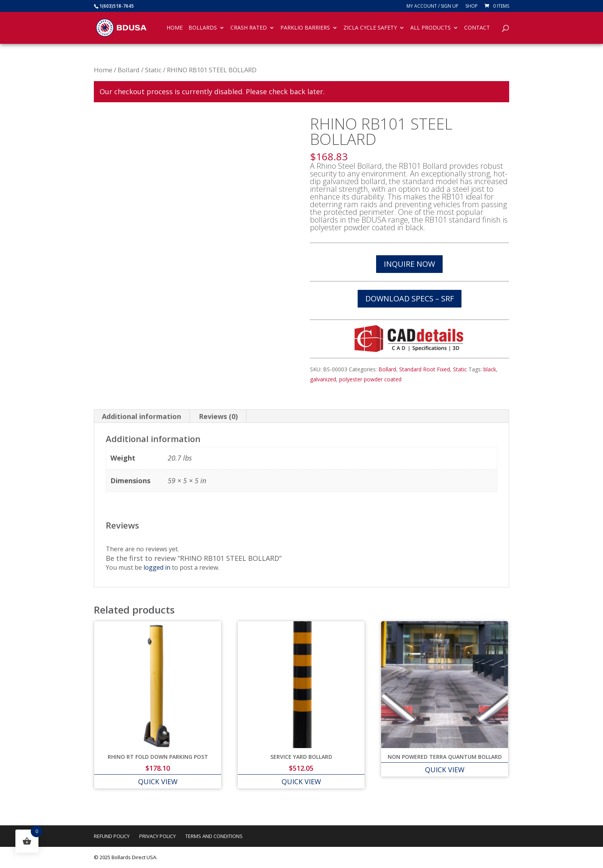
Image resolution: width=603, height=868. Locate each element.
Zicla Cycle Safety (370, 28)
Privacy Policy (157, 836)
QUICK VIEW (158, 782)
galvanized (323, 379)
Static (153, 70)
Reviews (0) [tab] (218, 416)
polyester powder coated (370, 379)
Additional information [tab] (142, 416)
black (490, 369)
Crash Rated (249, 28)
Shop (471, 7)
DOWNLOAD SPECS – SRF (410, 298)
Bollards (203, 28)
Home (175, 28)
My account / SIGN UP (432, 7)
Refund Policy (112, 836)
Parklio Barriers (305, 28)
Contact (477, 28)
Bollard (129, 70)
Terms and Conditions (214, 836)
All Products (431, 28)
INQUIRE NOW (409, 264)
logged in (157, 567)
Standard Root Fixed (425, 369)
